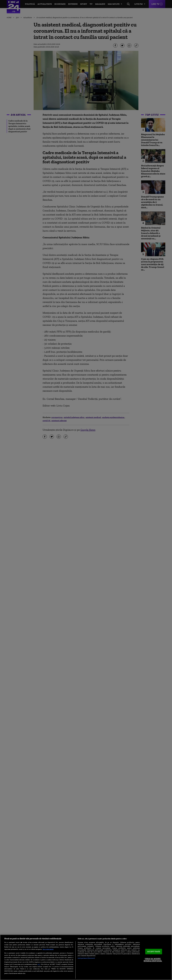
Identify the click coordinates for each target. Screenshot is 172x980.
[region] (86, 957)
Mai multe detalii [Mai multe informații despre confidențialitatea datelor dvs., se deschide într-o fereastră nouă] (48, 949)
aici (39, 964)
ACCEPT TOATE (154, 952)
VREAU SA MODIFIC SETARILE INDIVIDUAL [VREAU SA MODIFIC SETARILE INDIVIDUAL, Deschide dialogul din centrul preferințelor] (153, 960)
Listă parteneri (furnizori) (86, 958)
